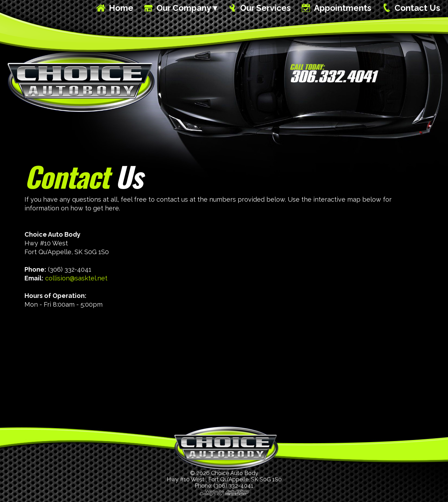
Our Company (184, 8)
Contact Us (417, 8)
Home (121, 8)
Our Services (265, 8)
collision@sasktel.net (76, 278)
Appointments (343, 8)
